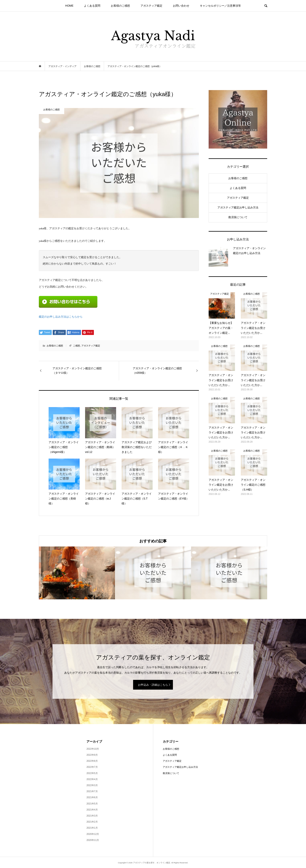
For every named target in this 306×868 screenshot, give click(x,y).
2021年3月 (92, 816)
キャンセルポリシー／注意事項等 (220, 6)
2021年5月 (92, 804)
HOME (69, 6)
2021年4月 (92, 810)
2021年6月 (92, 797)
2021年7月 (92, 791)
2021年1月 (92, 828)
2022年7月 (92, 767)
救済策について (238, 217)
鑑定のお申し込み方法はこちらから (61, 317)
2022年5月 (92, 773)
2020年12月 (93, 834)
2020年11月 (93, 840)
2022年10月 (93, 749)
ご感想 (76, 346)
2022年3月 (92, 785)
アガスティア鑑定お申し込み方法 (238, 207)
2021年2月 (92, 822)
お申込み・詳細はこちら (153, 685)
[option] (77, 573)
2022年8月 (92, 761)
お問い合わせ (181, 6)
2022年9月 (92, 755)
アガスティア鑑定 (151, 6)
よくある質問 (92, 6)
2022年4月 (92, 779)
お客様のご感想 (120, 6)
